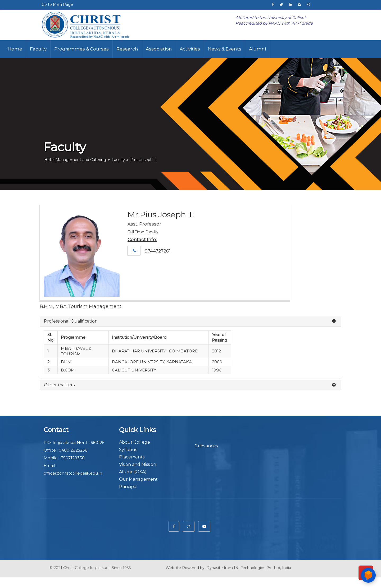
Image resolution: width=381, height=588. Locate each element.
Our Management (138, 479)
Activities (190, 49)
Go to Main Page (57, 4)
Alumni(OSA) (133, 472)
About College (135, 442)
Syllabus (128, 450)
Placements (132, 457)
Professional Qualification (71, 321)
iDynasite (214, 564)
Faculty (38, 49)
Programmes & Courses (81, 49)
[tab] (190, 321)
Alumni (257, 49)
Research (127, 49)
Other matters (59, 385)
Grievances (206, 446)
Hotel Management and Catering (75, 160)
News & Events (224, 49)
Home (15, 49)
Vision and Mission (138, 464)
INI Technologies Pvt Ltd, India (262, 564)
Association (159, 49)
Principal (128, 487)
